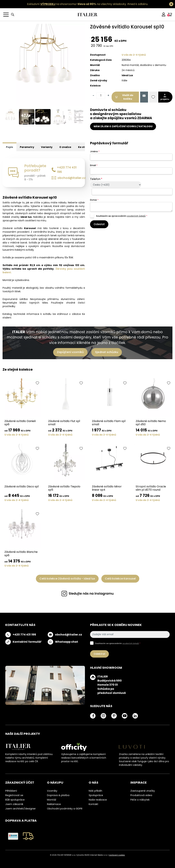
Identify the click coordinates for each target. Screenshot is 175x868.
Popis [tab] (9, 147)
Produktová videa (141, 795)
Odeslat (99, 224)
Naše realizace (98, 800)
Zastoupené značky (143, 791)
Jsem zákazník (14, 804)
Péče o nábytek (140, 800)
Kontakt (93, 804)
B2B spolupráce (15, 800)
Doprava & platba (58, 795)
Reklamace (54, 804)
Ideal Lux (127, 75)
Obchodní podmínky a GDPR (65, 809)
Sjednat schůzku (107, 352)
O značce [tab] (65, 147)
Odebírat (99, 654)
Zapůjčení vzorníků (70, 352)
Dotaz (94, 200)
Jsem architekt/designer (21, 809)
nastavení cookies (117, 855)
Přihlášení (11, 791)
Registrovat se (14, 795)
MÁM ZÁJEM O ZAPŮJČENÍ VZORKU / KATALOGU (123, 126)
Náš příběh (95, 791)
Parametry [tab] (27, 147)
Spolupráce (96, 795)
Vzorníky (52, 791)
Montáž (52, 800)
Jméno (95, 151)
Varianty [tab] (47, 147)
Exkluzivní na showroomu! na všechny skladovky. (77, 4)
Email (94, 165)
